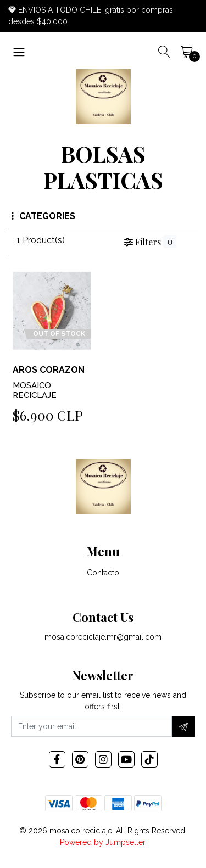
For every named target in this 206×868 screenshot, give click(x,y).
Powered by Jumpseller (102, 842)
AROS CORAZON (49, 370)
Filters (150, 242)
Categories (43, 216)
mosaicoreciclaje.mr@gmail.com (103, 637)
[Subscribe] (183, 726)
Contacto (103, 573)
